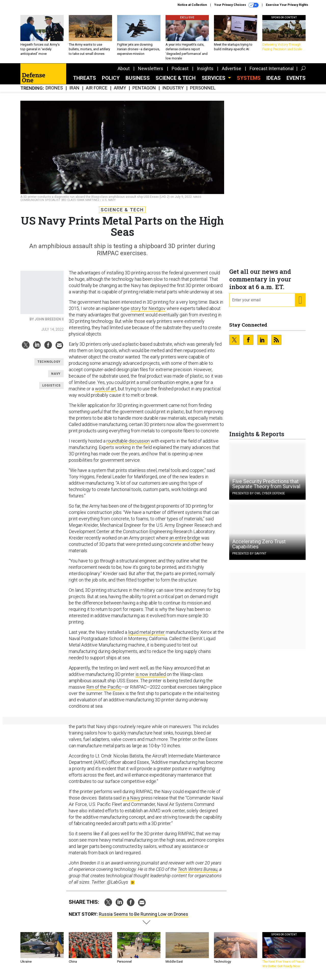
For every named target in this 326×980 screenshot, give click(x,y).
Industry (173, 92)
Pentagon (144, 92)
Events (296, 82)
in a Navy (131, 802)
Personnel (203, 92)
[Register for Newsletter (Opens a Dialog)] (300, 304)
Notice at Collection (192, 5)
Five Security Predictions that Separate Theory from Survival (266, 488)
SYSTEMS (249, 82)
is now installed (151, 678)
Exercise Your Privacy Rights (287, 5)
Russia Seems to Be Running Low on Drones (144, 918)
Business (138, 82)
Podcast (180, 72)
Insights (205, 72)
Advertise (232, 72)
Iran (74, 92)
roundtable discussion (128, 445)
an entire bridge (185, 542)
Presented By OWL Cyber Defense (259, 497)
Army (120, 92)
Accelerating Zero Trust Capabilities (259, 548)
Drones (54, 92)
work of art (106, 392)
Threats (85, 82)
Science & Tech (176, 82)
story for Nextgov (148, 312)
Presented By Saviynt (249, 557)
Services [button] (214, 82)
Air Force (97, 92)
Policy (111, 82)
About (124, 72)
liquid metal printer (146, 636)
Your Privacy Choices (236, 5)
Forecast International (272, 72)
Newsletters (151, 72)
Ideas (274, 82)
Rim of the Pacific (104, 691)
